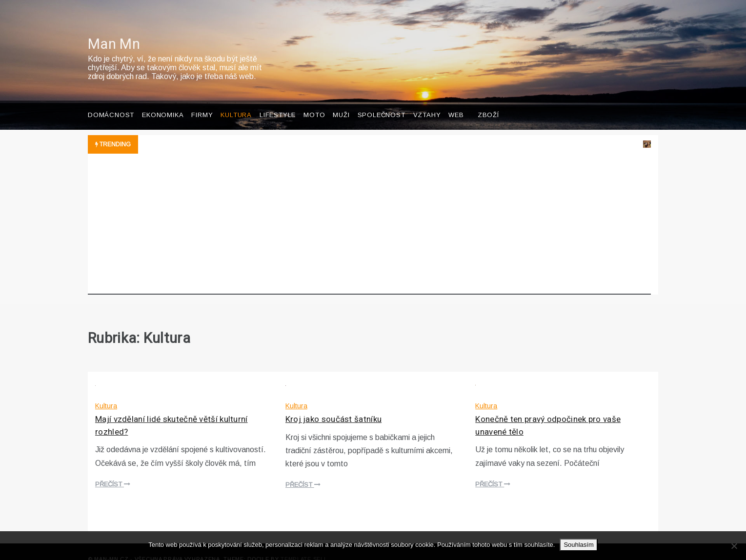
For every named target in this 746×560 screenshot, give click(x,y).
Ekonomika (163, 100)
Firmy (202, 100)
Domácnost (111, 100)
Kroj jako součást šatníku (334, 405)
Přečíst (113, 470)
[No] (734, 546)
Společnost (382, 100)
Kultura (236, 100)
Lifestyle (278, 100)
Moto (314, 100)
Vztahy (427, 100)
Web (456, 100)
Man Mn (114, 30)
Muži (341, 100)
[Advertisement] (369, 212)
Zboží (488, 100)
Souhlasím (578, 545)
